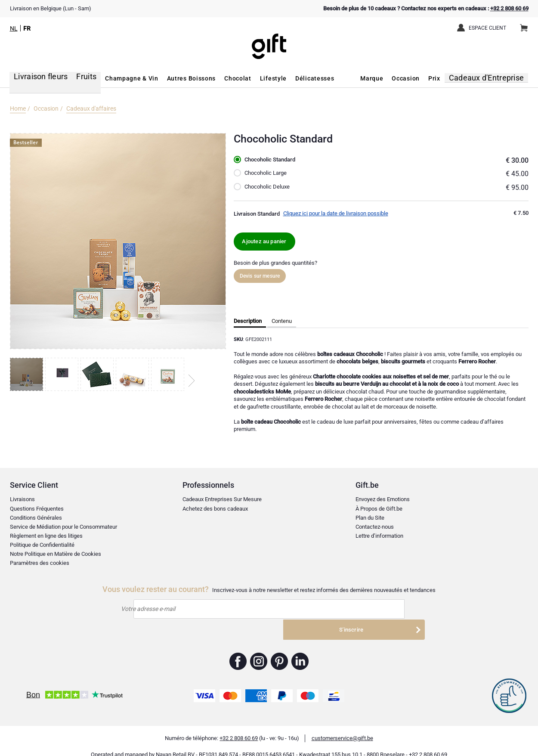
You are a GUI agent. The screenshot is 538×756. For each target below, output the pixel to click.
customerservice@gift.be (342, 727)
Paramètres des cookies (40, 563)
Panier (527, 25)
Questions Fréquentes (37, 509)
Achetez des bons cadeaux (215, 509)
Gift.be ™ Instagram (259, 651)
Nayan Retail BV (175, 743)
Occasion (415, 78)
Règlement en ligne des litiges (46, 536)
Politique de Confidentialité (42, 545)
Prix (443, 78)
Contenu (282, 321)
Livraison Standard (257, 214)
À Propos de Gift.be (379, 509)
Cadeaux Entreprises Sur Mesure (222, 500)
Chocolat (226, 78)
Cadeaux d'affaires (91, 108)
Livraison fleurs (34, 78)
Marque (381, 78)
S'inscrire (375, 610)
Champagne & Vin (120, 78)
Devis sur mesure (260, 276)
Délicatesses (303, 78)
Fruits (76, 78)
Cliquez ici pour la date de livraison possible (336, 213)
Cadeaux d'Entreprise (492, 78)
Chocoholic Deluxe (269, 187)
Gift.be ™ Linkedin (300, 651)
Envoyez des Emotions (383, 500)
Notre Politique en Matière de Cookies (56, 554)
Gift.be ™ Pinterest (280, 651)
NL (14, 28)
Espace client (487, 28)
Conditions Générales (36, 518)
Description (248, 321)
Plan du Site (370, 518)
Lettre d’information (379, 536)
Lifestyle (261, 78)
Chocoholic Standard (273, 160)
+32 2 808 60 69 (509, 8)
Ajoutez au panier (264, 241)
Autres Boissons (179, 78)
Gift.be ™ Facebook (238, 651)
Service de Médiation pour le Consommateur (63, 527)
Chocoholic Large (268, 173)
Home (18, 108)
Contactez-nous (375, 527)
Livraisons (22, 500)
